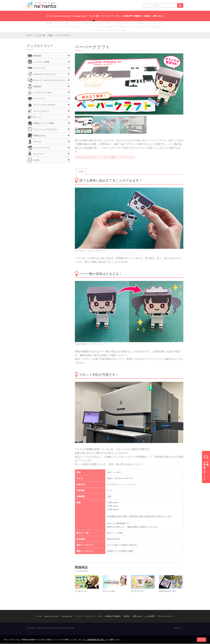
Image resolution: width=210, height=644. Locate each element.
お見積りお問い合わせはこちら (206, 467)
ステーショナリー (73, 27)
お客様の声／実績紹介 (132, 16)
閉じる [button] (201, 640)
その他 (110, 30)
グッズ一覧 (94, 16)
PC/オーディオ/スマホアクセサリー (113, 24)
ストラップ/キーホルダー (57, 27)
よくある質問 (150, 617)
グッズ (79, 617)
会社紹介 (147, 16)
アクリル (142, 27)
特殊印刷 (51, 24)
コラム (118, 16)
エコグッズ (102, 30)
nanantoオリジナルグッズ (90, 24)
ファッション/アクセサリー (116, 27)
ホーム (49, 16)
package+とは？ (80, 16)
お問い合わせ (158, 16)
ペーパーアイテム (153, 27)
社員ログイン (179, 629)
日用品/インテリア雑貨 (97, 27)
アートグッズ (155, 24)
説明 (81, 172)
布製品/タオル (132, 27)
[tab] (81, 172)
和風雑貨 (130, 24)
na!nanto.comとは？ (62, 16)
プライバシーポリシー (165, 617)
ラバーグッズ (75, 24)
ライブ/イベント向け (142, 24)
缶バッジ (84, 27)
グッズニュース (107, 16)
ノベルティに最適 (62, 24)
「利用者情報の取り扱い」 (96, 640)
